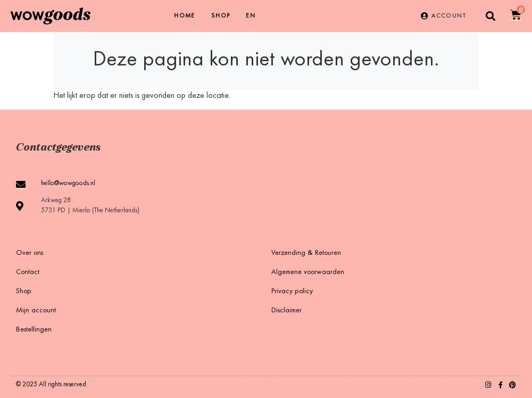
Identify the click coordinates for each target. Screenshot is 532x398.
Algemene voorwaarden (308, 272)
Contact (28, 272)
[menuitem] (251, 16)
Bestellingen (34, 330)
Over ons (30, 253)
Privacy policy (292, 292)
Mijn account (36, 311)
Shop (221, 16)
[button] (491, 16)
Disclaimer (286, 311)
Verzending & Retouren (306, 253)
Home (185, 16)
